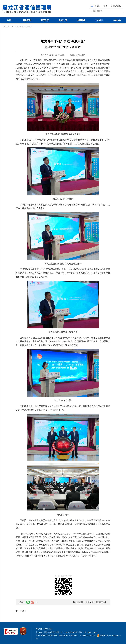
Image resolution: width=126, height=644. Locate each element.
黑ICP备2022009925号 (88, 635)
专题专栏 (117, 20)
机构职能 (27, 20)
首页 (9, 20)
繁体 (105, 6)
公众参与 (99, 20)
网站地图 (39, 629)
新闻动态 (45, 20)
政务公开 (63, 20)
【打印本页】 (101, 602)
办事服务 (81, 20)
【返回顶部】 (78, 602)
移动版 (95, 6)
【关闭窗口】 (90, 602)
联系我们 (49, 629)
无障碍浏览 (116, 6)
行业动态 (28, 26)
